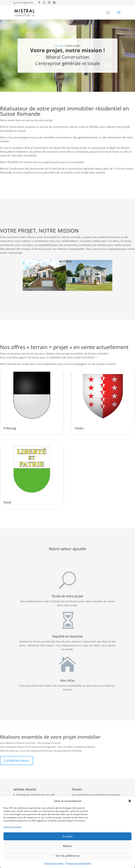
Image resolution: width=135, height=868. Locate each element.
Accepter (68, 836)
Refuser (67, 846)
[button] (130, 801)
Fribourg (10, 428)
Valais (79, 428)
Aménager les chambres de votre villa (35, 795)
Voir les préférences (67, 856)
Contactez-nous (17, 760)
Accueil (59, 46)
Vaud (7, 502)
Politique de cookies (54, 863)
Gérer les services (12, 827)
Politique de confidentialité (78, 863)
